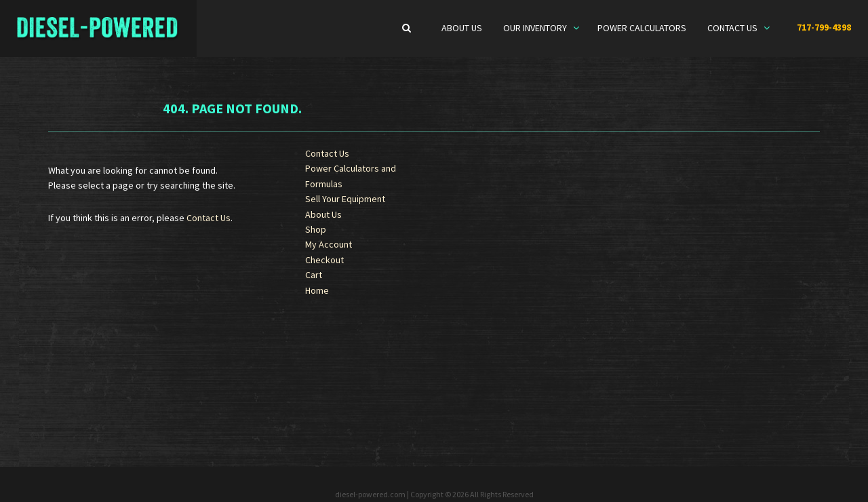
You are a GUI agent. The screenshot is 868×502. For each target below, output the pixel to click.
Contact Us (733, 28)
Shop (316, 229)
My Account (329, 244)
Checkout (324, 260)
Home (317, 290)
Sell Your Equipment (345, 199)
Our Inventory (536, 28)
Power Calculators (642, 28)
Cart (314, 275)
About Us (462, 28)
